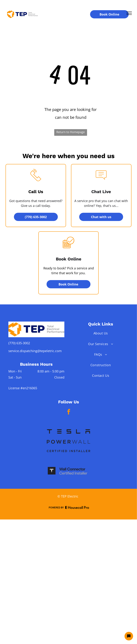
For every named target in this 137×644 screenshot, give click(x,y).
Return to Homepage (71, 132)
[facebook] (68, 412)
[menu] (129, 13)
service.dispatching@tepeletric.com (35, 351)
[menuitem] (101, 333)
